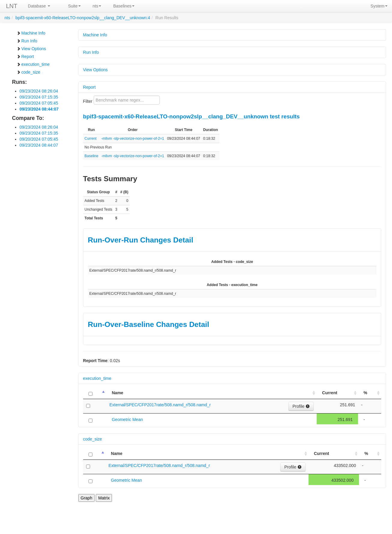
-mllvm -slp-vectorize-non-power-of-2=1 (133, 139)
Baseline (92, 156)
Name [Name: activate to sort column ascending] (117, 393)
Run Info (27, 41)
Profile (301, 406)
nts (97, 6)
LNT (12, 6)
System (379, 6)
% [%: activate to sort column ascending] (365, 393)
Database (39, 6)
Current (91, 139)
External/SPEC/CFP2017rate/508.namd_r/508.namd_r (160, 405)
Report (25, 56)
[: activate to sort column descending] (95, 393)
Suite (74, 6)
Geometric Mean (127, 420)
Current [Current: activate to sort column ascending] (330, 393)
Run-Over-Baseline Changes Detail (149, 324)
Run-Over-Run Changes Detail (141, 240)
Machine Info (31, 33)
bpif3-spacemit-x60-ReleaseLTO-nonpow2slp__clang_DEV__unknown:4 (83, 18)
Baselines (124, 6)
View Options (31, 49)
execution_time (33, 64)
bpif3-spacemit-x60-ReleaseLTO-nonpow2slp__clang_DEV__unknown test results (191, 116)
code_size (28, 72)
